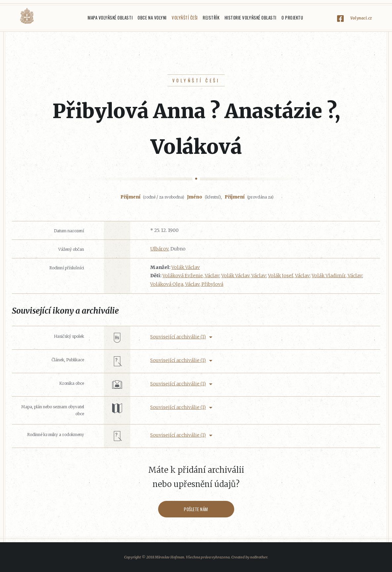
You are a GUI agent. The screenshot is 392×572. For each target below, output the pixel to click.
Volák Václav (186, 267)
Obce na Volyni (152, 18)
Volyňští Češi (185, 18)
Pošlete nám (196, 509)
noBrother (259, 557)
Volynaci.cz (361, 18)
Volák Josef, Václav (289, 276)
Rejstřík (211, 18)
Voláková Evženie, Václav (191, 276)
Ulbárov (159, 249)
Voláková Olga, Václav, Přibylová (187, 284)
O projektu (292, 18)
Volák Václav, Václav (244, 276)
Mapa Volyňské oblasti (110, 18)
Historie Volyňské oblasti (251, 18)
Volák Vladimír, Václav (337, 276)
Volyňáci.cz (27, 16)
